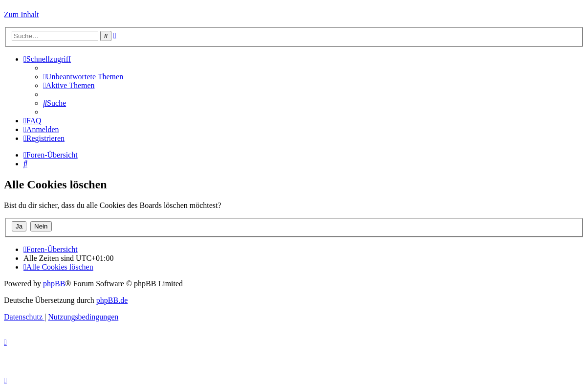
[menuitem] (83, 77)
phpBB (54, 284)
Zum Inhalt (22, 14)
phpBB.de (112, 300)
